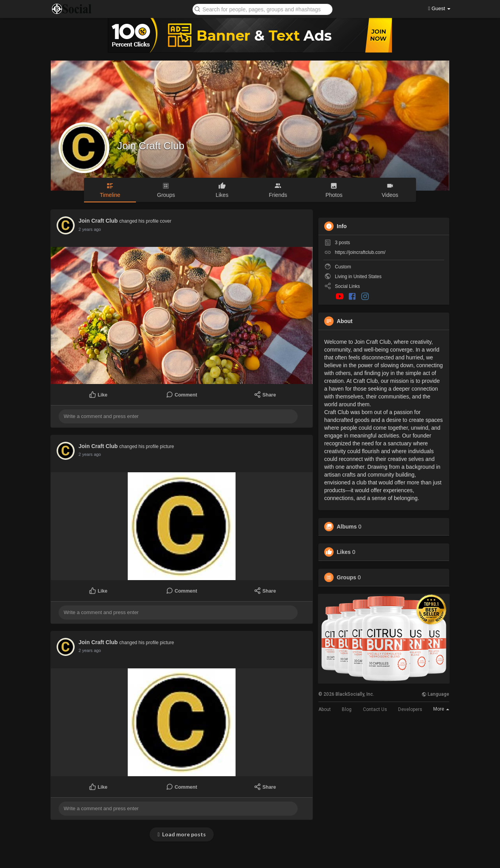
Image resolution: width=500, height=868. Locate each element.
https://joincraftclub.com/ (360, 252)
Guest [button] (439, 8)
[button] (262, 9)
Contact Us (375, 709)
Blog (347, 709)
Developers (410, 709)
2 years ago (90, 229)
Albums (347, 527)
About (325, 709)
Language (435, 694)
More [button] (441, 709)
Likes (344, 552)
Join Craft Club (151, 146)
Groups (346, 577)
